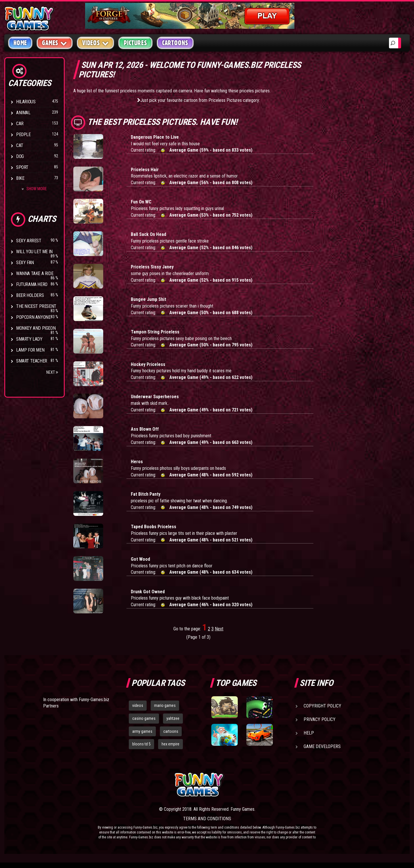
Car (20, 124)
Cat (20, 145)
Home (20, 43)
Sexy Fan (25, 263)
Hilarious (26, 102)
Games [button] (55, 43)
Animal (23, 113)
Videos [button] (96, 43)
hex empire (170, 744)
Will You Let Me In (34, 252)
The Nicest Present (36, 306)
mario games (165, 705)
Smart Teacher (32, 361)
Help (309, 733)
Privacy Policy (320, 719)
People (23, 135)
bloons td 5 (141, 744)
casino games (144, 718)
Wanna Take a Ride (35, 273)
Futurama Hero (32, 284)
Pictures (135, 43)
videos (138, 705)
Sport (22, 167)
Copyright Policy (322, 706)
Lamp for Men (30, 350)
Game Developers (322, 746)
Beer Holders (30, 295)
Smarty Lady (29, 339)
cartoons (171, 731)
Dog (20, 156)
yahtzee (173, 718)
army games (142, 731)
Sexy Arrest (29, 241)
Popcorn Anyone (33, 317)
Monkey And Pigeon (36, 328)
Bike (20, 178)
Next (52, 372)
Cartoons (175, 43)
